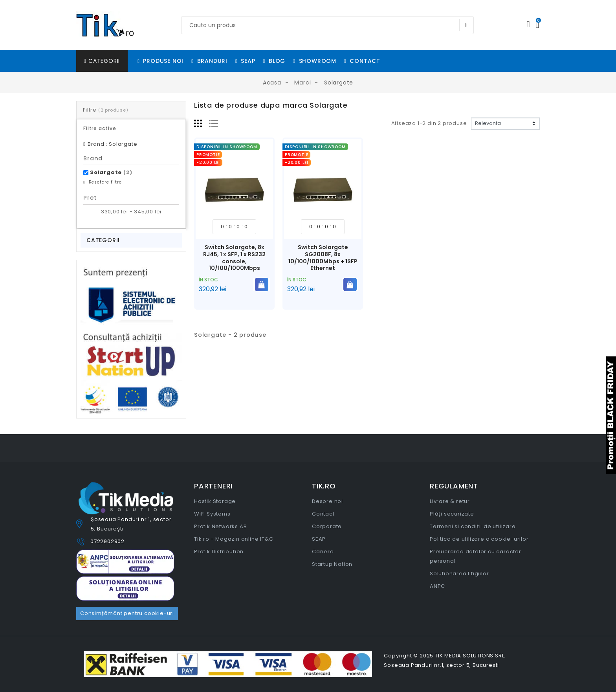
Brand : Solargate (113, 144)
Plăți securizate (452, 514)
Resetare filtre (104, 182)
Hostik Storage (215, 501)
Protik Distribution (219, 552)
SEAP (319, 539)
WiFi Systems (212, 514)
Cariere (323, 552)
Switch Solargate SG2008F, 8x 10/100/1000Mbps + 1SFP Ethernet (323, 258)
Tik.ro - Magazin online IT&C (234, 539)
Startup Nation (332, 564)
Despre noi (327, 501)
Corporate (327, 526)
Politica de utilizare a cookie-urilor (479, 539)
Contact (323, 514)
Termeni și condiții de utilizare (473, 526)
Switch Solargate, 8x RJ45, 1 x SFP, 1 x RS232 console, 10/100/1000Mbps (234, 258)
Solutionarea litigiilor (459, 574)
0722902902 (107, 541)
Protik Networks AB (220, 526)
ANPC (437, 586)
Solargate (111, 172)
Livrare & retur (450, 501)
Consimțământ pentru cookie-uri (127, 613)
